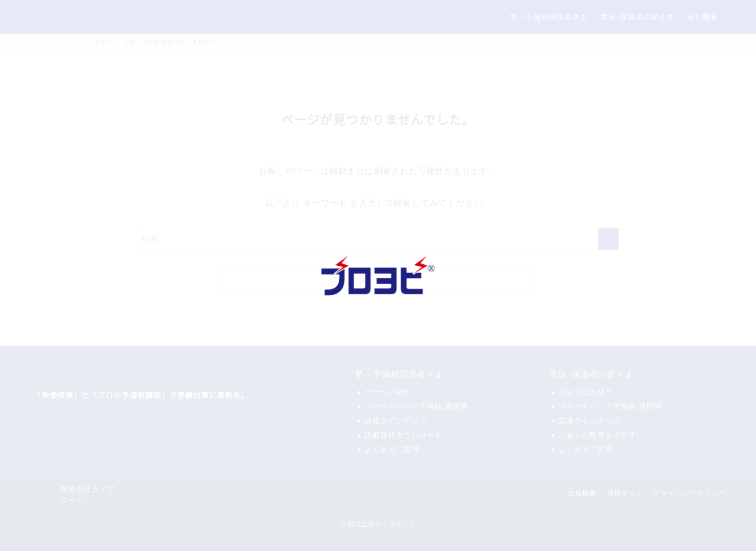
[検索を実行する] (608, 239)
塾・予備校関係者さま (400, 375)
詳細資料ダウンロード (403, 435)
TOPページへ (378, 281)
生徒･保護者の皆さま (591, 375)
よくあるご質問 (392, 449)
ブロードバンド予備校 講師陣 (416, 406)
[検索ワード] (378, 239)
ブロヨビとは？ (586, 392)
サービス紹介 (388, 392)
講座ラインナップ (395, 421)
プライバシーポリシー (689, 493)
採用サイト (625, 493)
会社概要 (582, 493)
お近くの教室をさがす (597, 435)
